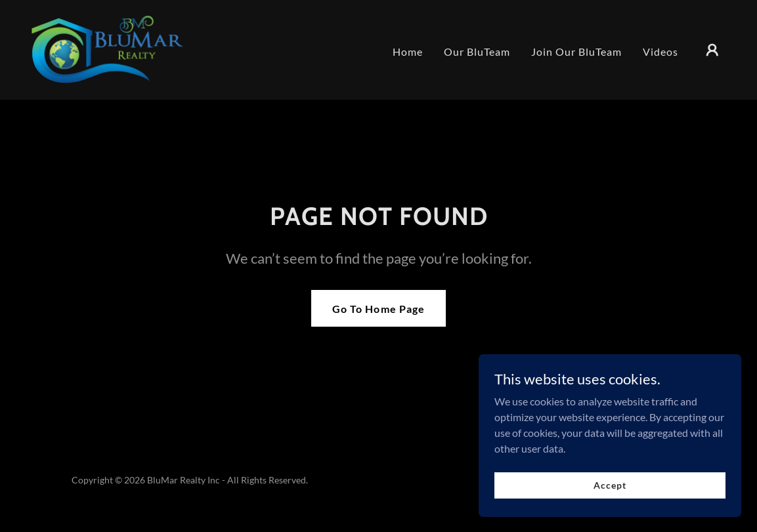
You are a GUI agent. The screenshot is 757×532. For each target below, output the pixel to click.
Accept (610, 485)
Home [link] (408, 51)
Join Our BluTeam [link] (576, 51)
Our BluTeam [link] (477, 51)
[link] (110, 48)
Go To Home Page (378, 309)
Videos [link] (660, 51)
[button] (712, 50)
